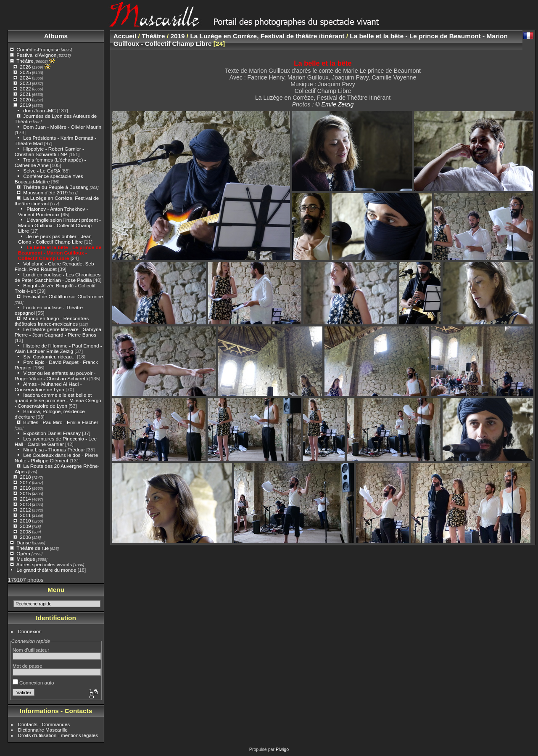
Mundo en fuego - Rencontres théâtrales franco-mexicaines (52, 321)
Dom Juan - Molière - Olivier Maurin (62, 127)
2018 (25, 477)
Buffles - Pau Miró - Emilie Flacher (61, 422)
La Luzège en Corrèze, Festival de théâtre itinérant (267, 36)
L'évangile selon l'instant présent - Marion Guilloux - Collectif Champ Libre (59, 225)
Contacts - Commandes (44, 724)
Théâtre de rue (33, 548)
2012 (25, 510)
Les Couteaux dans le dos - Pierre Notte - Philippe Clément (56, 458)
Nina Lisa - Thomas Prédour (54, 450)
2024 (25, 78)
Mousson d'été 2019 (45, 192)
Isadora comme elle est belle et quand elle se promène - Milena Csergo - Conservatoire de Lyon (58, 400)
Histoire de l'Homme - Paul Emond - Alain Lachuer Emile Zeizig (58, 348)
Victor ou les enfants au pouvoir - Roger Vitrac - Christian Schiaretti (55, 376)
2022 (25, 89)
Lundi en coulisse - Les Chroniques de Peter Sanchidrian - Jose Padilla (58, 277)
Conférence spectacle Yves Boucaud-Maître (49, 179)
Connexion (30, 631)
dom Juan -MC (39, 110)
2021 (25, 94)
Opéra (23, 553)
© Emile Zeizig (334, 104)
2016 (25, 488)
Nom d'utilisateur (31, 650)
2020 (25, 99)
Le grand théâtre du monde (46, 570)
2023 (25, 83)
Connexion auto (33, 683)
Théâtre (25, 61)
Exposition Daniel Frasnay (52, 433)
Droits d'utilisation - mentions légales (58, 735)
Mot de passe (28, 666)
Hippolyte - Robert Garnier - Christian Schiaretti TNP (49, 151)
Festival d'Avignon (36, 55)
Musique (26, 559)
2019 (25, 105)
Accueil (125, 36)
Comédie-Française (38, 49)
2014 (25, 499)
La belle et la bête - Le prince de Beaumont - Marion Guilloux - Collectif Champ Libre (60, 253)
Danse (24, 542)
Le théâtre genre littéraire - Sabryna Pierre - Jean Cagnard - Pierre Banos (58, 332)
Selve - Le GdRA (42, 171)
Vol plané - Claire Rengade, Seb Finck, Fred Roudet (54, 266)
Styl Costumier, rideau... (49, 357)
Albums (56, 36)
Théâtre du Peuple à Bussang (56, 187)
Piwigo (282, 749)
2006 (25, 537)
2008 (25, 532)
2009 (25, 526)
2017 (25, 482)
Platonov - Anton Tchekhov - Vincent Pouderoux (53, 212)
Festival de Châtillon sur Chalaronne (63, 296)
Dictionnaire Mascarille (43, 730)
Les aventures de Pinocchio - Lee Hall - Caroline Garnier (56, 441)
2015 (25, 493)
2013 (25, 504)
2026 (25, 67)
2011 (25, 515)
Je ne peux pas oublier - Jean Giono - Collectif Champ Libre (55, 239)
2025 (25, 72)
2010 (25, 521)
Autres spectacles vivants (44, 564)
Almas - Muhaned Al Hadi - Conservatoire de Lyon (48, 387)
